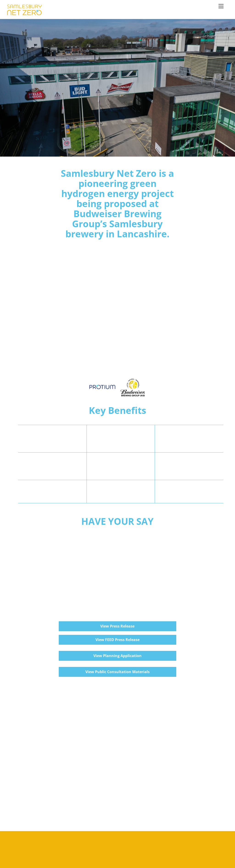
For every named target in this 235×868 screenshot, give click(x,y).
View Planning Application (117, 656)
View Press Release (117, 626)
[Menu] (221, 6)
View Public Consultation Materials (117, 672)
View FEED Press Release (117, 640)
